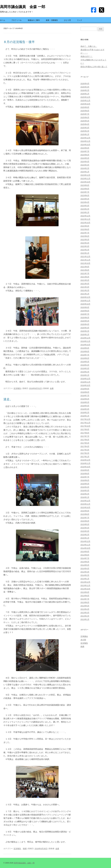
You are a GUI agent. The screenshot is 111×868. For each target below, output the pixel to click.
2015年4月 (85, 528)
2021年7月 (85, 273)
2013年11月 (85, 585)
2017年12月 (85, 419)
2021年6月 (85, 277)
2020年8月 (85, 311)
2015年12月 (85, 501)
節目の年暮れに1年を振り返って (94, 67)
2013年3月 (85, 613)
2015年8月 (85, 514)
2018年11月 (85, 382)
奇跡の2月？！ (87, 56)
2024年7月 (85, 151)
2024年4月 (85, 162)
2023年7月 (85, 192)
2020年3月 (85, 328)
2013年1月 (85, 619)
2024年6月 (85, 155)
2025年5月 (85, 121)
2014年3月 (85, 572)
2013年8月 (85, 596)
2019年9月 (85, 348)
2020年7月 (85, 314)
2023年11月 (85, 179)
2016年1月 (85, 497)
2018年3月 (85, 409)
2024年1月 (85, 172)
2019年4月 (85, 365)
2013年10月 (85, 589)
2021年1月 (85, 294)
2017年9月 (85, 429)
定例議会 (84, 636)
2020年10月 (85, 304)
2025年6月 (85, 117)
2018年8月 (85, 392)
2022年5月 (85, 240)
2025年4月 (85, 124)
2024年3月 (85, 165)
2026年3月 (85, 87)
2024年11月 (85, 141)
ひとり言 (67, 20)
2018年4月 (85, 406)
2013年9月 (85, 592)
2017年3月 (85, 450)
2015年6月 (85, 521)
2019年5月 (85, 362)
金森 (52, 388)
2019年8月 (85, 351)
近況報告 (17, 388)
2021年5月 (85, 280)
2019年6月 (85, 358)
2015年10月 (85, 507)
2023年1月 (85, 212)
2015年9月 (85, 511)
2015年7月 (85, 518)
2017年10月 (85, 426)
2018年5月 (85, 402)
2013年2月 (85, 616)
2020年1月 (85, 335)
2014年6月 (85, 562)
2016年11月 (85, 463)
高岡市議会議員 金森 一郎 (23, 7)
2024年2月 (85, 168)
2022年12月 (85, 216)
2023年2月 (85, 209)
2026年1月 (85, 94)
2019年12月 (85, 338)
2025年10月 (85, 104)
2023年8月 (85, 189)
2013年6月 (85, 602)
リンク (80, 20)
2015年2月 (85, 535)
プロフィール (16, 20)
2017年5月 (85, 443)
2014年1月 (85, 579)
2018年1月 (85, 416)
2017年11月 (85, 423)
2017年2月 (85, 453)
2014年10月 (85, 548)
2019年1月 (85, 375)
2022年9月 (85, 226)
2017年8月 (85, 433)
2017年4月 (85, 446)
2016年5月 (85, 484)
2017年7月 (85, 436)
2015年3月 (85, 531)
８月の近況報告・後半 (19, 42)
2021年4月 (85, 284)
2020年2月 (85, 331)
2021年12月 (85, 257)
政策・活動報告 (52, 20)
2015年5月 (85, 524)
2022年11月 (85, 219)
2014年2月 (85, 575)
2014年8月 (85, 555)
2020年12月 (85, 297)
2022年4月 (85, 243)
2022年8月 (85, 229)
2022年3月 (85, 246)
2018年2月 (85, 413)
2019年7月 (85, 355)
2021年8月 (85, 270)
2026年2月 (85, 90)
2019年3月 (85, 368)
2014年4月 (85, 569)
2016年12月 (85, 460)
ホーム (3, 20)
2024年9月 (85, 148)
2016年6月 (85, 480)
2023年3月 (85, 206)
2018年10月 (85, 385)
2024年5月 (85, 158)
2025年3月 (85, 128)
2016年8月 (85, 474)
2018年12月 (85, 379)
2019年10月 (85, 345)
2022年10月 (85, 223)
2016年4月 (85, 487)
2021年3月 (85, 287)
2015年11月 (85, 504)
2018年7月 (85, 396)
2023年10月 (85, 182)
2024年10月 (85, 145)
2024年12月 (85, 138)
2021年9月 (85, 267)
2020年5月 (85, 321)
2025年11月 (85, 101)
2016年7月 (85, 477)
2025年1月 (85, 134)
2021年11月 (85, 260)
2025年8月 (85, 111)
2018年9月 (85, 389)
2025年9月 (85, 107)
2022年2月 (85, 250)
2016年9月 (85, 470)
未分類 (83, 640)
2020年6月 (85, 318)
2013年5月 (85, 606)
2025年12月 (85, 97)
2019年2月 (85, 372)
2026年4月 (85, 84)
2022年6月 (85, 236)
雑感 (25, 849)
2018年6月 (85, 399)
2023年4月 (85, 202)
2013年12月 (85, 582)
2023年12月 (85, 175)
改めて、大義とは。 (89, 46)
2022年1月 (85, 253)
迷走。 (8, 399)
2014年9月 (85, 552)
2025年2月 (85, 131)
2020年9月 (85, 307)
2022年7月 (85, 233)
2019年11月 (85, 341)
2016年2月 (85, 494)
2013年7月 (85, 599)
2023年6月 (85, 195)
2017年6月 (85, 440)
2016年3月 (85, 491)
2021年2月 (85, 290)
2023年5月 (85, 199)
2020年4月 (85, 324)
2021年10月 (85, 263)
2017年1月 (85, 457)
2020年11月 (85, 301)
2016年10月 (85, 467)
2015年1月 (85, 538)
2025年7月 (85, 114)
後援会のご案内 (34, 20)
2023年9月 (85, 185)
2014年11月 (85, 545)
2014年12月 (85, 541)
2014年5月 (85, 565)
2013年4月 (85, 609)
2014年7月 (85, 558)
